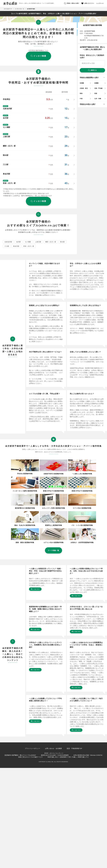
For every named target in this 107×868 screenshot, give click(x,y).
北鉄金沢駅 (8, 242)
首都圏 (82, 83)
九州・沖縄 (98, 99)
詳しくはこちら (35, 589)
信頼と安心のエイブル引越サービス (30, 757)
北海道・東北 (84, 88)
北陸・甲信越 (98, 88)
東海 (81, 93)
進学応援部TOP (8, 9)
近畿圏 (96, 83)
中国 (81, 99)
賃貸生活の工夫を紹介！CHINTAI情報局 (55, 755)
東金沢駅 (16, 246)
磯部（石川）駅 (51, 242)
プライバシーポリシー (32, 748)
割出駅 (62, 242)
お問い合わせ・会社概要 (53, 748)
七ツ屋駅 (28, 242)
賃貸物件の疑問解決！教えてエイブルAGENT (20, 755)
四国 (96, 93)
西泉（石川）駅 (29, 246)
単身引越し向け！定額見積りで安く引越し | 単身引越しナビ (68, 757)
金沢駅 (19, 242)
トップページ (100, 3)
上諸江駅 (38, 242)
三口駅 (7, 246)
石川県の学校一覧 (19, 9)
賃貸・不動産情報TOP (74, 748)
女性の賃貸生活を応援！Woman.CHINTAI (88, 755)
